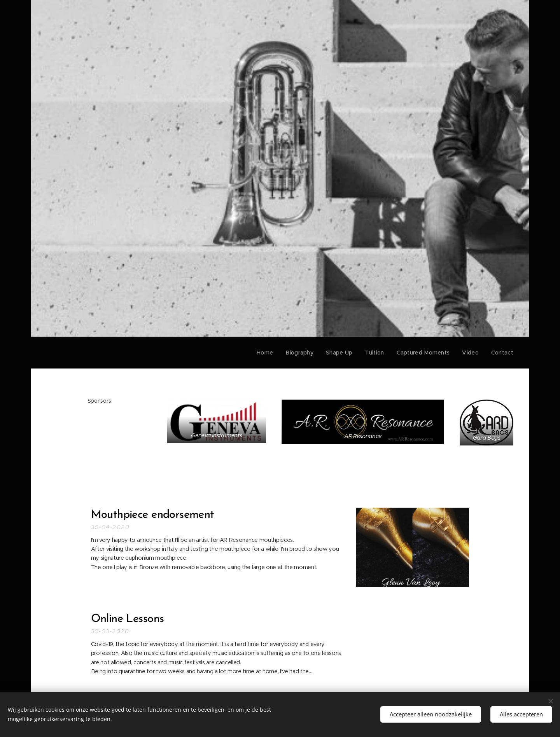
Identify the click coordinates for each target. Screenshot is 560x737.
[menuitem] (275, 353)
